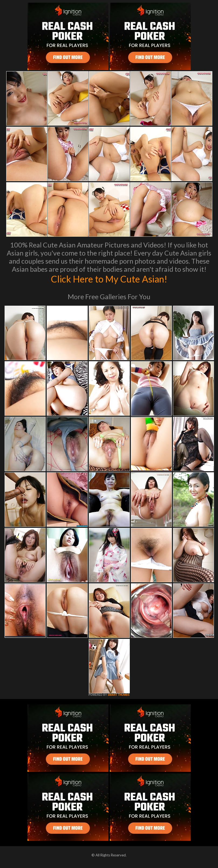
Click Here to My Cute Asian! (109, 279)
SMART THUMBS (119, 695)
